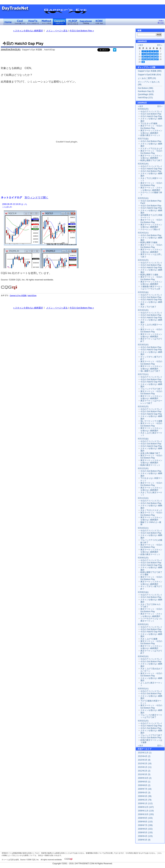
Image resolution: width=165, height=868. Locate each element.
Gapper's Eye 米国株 (18, 295)
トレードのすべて (33, 22)
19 (154, 57)
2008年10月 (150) (146, 814)
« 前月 (140, 45)
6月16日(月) (143, 407)
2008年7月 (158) (145, 825)
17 (147, 57)
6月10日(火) (143, 528)
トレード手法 (46, 22)
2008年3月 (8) (144, 840)
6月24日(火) (143, 233)
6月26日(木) (143, 164)
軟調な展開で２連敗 (149, 275)
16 (143, 57)
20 (157, 57)
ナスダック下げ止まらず (151, 149)
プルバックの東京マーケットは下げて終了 (151, 716)
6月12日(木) (143, 468)
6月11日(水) (143, 498)
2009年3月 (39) (145, 796)
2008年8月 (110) (145, 822)
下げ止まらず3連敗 (149, 123)
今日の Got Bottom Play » (82, 31)
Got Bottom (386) (146, 88)
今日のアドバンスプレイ (151, 112)
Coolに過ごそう (20, 22)
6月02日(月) (143, 721)
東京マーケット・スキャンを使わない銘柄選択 (151, 189)
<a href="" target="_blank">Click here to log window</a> (67, 235)
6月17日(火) (143, 374)
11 (150, 54)
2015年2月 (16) (145, 764)
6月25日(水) (143, 198)
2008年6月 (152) (145, 829)
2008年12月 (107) (146, 807)
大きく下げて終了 (148, 307)
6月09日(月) (143, 558)
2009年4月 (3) (144, 793)
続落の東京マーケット (150, 135)
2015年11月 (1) (145, 753)
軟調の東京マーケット (150, 465)
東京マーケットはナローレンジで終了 (151, 402)
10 (147, 54)
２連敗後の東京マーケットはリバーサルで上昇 (151, 288)
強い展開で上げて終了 (150, 371)
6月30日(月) (143, 109)
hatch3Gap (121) (145, 98)
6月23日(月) (143, 260)
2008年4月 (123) (145, 836)
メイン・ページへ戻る (57, 31)
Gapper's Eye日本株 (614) (149, 75)
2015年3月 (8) (144, 760)
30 (143, 62)
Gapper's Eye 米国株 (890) (150, 71)
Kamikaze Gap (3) (146, 91)
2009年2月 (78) (145, 800)
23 (143, 59)
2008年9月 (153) (145, 818)
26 (154, 59)
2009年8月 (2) (144, 785)
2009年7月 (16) (145, 789)
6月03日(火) (143, 689)
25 (150, 59)
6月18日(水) (143, 345)
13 (157, 54)
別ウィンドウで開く (36, 197)
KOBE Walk (99, 22)
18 (150, 57)
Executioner (86, 22)
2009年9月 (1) (144, 782)
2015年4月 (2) (144, 756)
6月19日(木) (143, 310)
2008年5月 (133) (145, 833)
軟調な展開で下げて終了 (151, 160)
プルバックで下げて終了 (151, 389)
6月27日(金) (143, 139)
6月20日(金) (143, 292)
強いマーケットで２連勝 (151, 421)
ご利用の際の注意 (161, 22)
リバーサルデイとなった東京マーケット (151, 620)
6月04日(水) (143, 656)
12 (154, 54)
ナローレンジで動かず (150, 229)
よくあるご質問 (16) (147, 78)
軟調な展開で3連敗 (149, 242)
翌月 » (160, 45)
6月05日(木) (143, 624)
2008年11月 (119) (146, 811)
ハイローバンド (73, 22)
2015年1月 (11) (145, 767)
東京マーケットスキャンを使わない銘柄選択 (151, 132)
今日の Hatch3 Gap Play (151, 116)
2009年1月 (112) (145, 803)
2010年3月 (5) (144, 774)
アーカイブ (146, 749)
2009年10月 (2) (145, 778)
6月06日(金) (143, 592)
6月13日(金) (143, 439)
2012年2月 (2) (144, 771)
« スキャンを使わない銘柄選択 (28, 31)
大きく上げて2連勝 (149, 639)
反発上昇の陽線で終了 (150, 453)
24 (147, 59)
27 (157, 59)
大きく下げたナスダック (151, 510)
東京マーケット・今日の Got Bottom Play (151, 127)
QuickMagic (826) (146, 94)
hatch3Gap (32, 295)
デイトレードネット (8, 22)
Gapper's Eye (59, 22)
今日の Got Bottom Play (151, 114)
